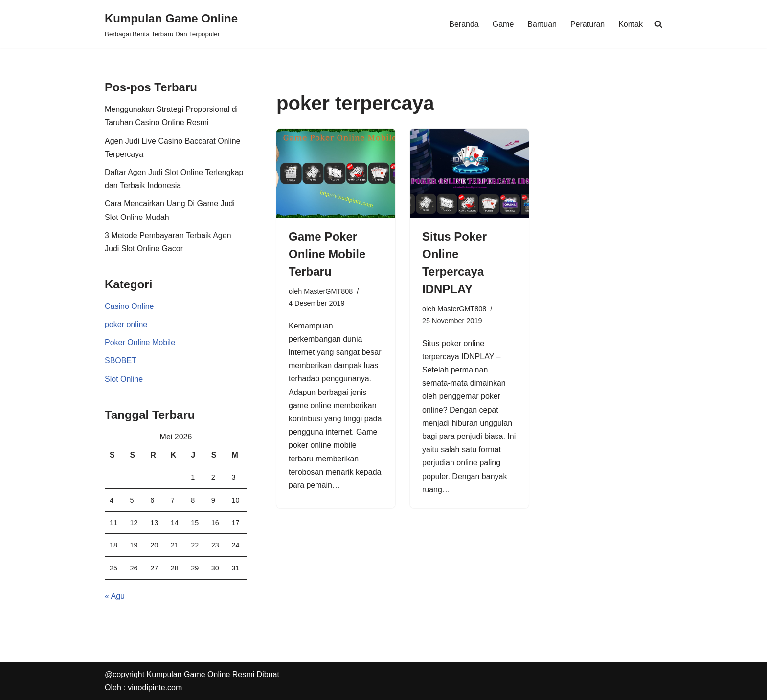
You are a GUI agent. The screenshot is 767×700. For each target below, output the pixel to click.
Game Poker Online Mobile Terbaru (327, 254)
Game (503, 24)
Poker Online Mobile (140, 342)
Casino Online (129, 306)
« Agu (115, 596)
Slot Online (124, 379)
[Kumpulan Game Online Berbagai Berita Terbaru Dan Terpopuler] (171, 24)
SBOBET (121, 361)
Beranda (464, 24)
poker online (126, 324)
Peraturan (587, 24)
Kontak (631, 24)
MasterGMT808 (328, 291)
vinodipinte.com (155, 688)
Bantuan (542, 24)
